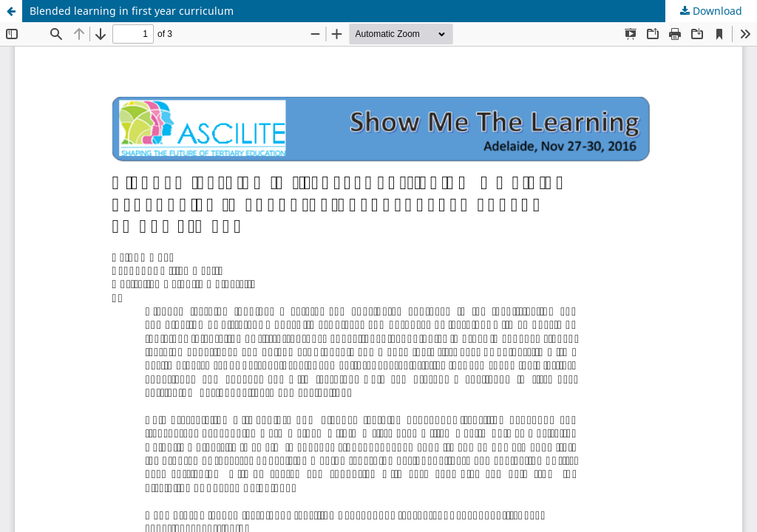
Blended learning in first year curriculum (132, 11)
